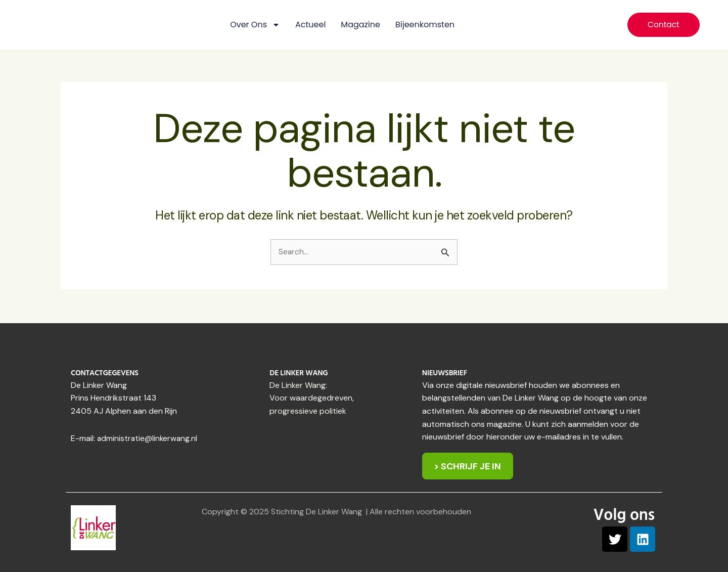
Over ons (255, 25)
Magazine (360, 25)
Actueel (310, 25)
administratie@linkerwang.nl (148, 437)
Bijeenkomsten (425, 25)
